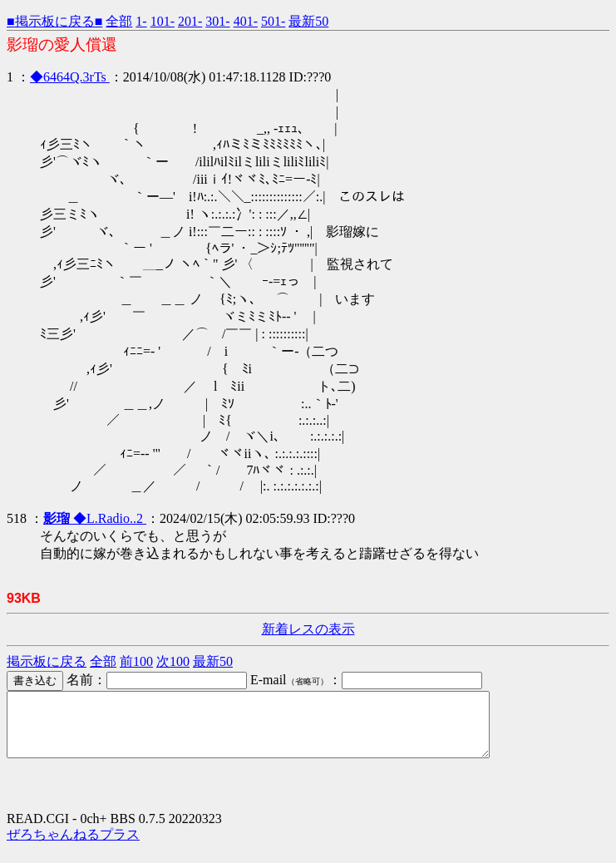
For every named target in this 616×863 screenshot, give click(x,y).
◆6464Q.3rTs (70, 77)
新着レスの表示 (308, 629)
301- (217, 21)
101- (163, 21)
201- (190, 21)
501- (273, 21)
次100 (173, 661)
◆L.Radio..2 (95, 518)
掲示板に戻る (47, 661)
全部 (119, 21)
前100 (136, 661)
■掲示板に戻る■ (54, 21)
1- (141, 21)
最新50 (308, 21)
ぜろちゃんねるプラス (73, 847)
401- (246, 21)
